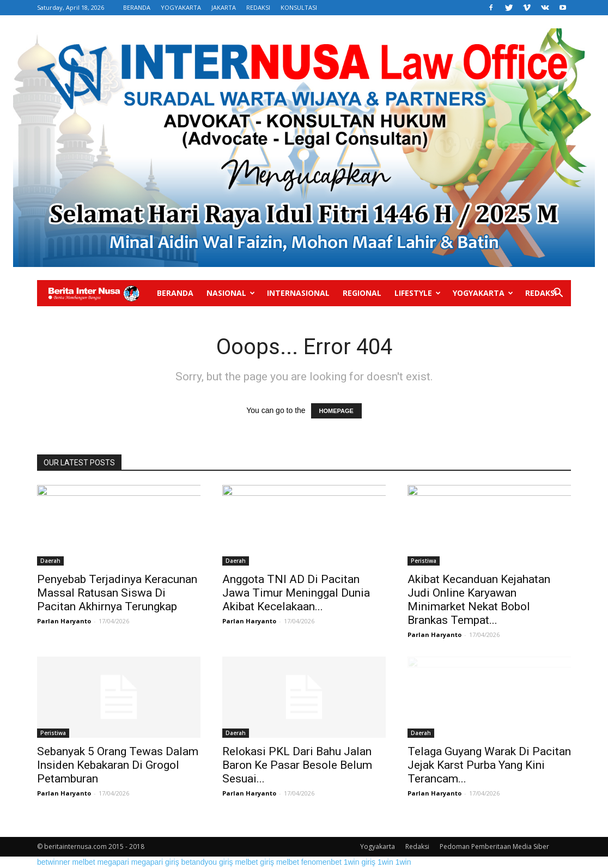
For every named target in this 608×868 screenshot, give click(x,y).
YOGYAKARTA (181, 7)
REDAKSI (258, 7)
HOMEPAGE (336, 411)
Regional (362, 293)
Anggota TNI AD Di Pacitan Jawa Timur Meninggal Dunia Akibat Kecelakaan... (296, 593)
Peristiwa (424, 561)
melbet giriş (254, 862)
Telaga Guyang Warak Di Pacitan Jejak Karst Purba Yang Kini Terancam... (489, 765)
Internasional (298, 293)
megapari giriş (155, 862)
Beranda (175, 293)
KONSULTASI (299, 7)
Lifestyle (418, 293)
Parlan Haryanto (64, 621)
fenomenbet (321, 862)
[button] (558, 294)
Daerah (50, 561)
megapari (113, 862)
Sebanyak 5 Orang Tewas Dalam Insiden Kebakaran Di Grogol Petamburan (118, 765)
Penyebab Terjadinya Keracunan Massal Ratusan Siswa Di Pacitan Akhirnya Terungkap (117, 593)
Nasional (231, 293)
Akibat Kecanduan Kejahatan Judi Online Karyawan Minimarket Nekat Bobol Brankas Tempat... (479, 600)
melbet (84, 862)
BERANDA (137, 7)
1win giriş (360, 862)
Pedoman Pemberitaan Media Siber (494, 846)
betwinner (54, 862)
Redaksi (541, 293)
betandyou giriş (207, 862)
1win (385, 862)
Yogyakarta (483, 293)
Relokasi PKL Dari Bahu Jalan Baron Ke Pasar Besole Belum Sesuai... (297, 765)
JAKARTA (224, 7)
